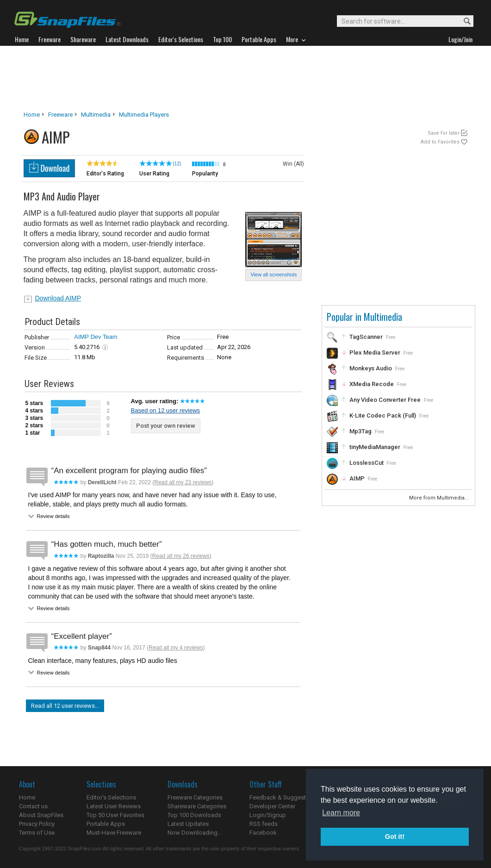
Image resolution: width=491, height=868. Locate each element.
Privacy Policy (37, 824)
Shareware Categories (197, 806)
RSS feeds (264, 824)
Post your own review (166, 426)
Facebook (263, 833)
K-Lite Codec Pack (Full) (383, 415)
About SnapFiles (41, 815)
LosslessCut (367, 463)
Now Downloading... (195, 833)
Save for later (444, 133)
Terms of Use (37, 833)
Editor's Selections (111, 797)
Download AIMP (58, 298)
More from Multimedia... (440, 498)
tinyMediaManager (375, 447)
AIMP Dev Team (96, 337)
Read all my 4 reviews (176, 648)
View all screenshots (273, 275)
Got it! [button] (395, 837)
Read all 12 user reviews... (65, 706)
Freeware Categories (195, 797)
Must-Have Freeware (114, 833)
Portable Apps (106, 824)
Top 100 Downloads (194, 815)
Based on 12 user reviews (166, 410)
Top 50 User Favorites (115, 815)
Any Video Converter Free (385, 400)
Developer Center (272, 806)
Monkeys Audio (371, 368)
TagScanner (366, 337)
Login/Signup (268, 815)
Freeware (60, 115)
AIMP (357, 478)
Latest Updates (188, 824)
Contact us (33, 806)
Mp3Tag (360, 431)
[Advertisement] (246, 78)
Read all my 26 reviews (181, 556)
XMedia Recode (372, 384)
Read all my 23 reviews (183, 482)
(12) (177, 164)
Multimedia (96, 115)
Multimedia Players (144, 115)
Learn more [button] (341, 813)
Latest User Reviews (114, 806)
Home (32, 115)
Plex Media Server (375, 353)
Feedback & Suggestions (283, 797)
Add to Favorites (440, 142)
